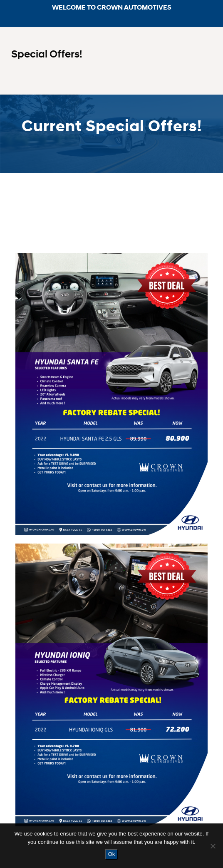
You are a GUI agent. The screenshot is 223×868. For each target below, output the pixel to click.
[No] (213, 846)
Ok (112, 854)
